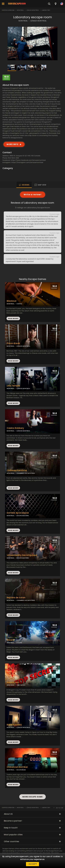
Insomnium (13, 682)
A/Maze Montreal (33, 10)
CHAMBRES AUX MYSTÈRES (26, 473)
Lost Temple (13, 386)
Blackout (12, 301)
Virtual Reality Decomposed (22, 555)
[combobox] (55, 4)
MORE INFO (12, 144)
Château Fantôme (17, 470)
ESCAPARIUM (21, 770)
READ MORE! (13, 361)
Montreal (20, 10)
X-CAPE (19, 643)
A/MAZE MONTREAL (38, 21)
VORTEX (19, 304)
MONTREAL (23, 21)
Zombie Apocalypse (18, 513)
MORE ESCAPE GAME (32, 797)
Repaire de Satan (16, 598)
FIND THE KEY (21, 685)
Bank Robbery (14, 725)
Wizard (10, 640)
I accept (32, 864)
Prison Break (13, 343)
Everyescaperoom (8, 10)
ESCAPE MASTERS (23, 516)
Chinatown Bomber (17, 767)
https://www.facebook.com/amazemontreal (28, 160)
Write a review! (33, 195)
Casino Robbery (15, 428)
